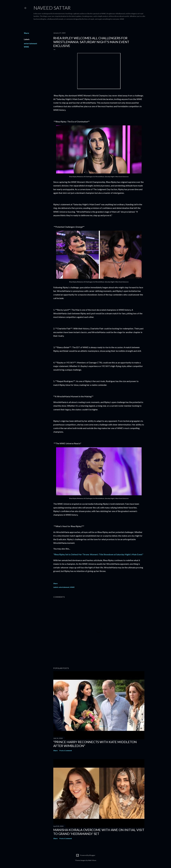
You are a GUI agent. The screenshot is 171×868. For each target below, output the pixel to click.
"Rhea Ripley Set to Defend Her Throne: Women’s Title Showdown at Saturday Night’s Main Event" (98, 554)
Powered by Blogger (86, 855)
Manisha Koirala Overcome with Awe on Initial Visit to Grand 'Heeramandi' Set (99, 832)
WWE (26, 47)
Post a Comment (66, 751)
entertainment (31, 43)
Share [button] (26, 33)
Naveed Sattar (52, 8)
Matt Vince (92, 860)
